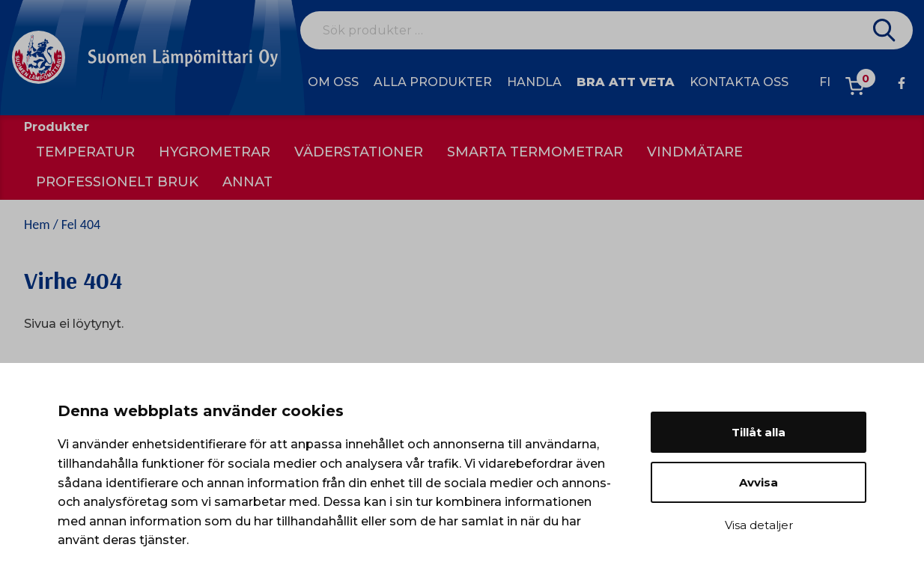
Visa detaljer (759, 525)
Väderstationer (359, 152)
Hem (37, 225)
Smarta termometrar (535, 152)
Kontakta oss (739, 82)
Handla (534, 82)
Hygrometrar (215, 152)
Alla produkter (433, 82)
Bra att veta (626, 82)
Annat (247, 182)
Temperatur (85, 152)
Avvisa (759, 482)
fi (825, 82)
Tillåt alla (759, 432)
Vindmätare (695, 152)
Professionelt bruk (117, 182)
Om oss (333, 82)
